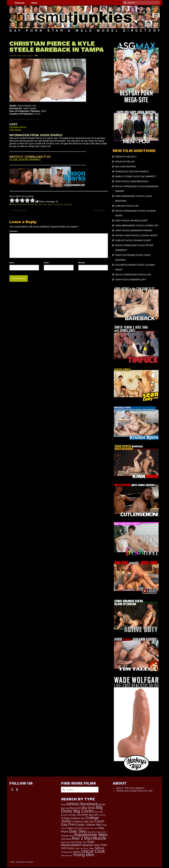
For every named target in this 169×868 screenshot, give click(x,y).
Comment (14, 231)
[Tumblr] (17, 789)
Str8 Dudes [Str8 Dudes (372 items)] (68, 848)
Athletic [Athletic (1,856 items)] (73, 804)
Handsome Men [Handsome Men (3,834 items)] (91, 835)
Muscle (51, 204)
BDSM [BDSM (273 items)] (102, 805)
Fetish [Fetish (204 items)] (87, 828)
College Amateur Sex (19, 204)
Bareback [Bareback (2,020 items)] (89, 804)
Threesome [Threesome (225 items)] (67, 852)
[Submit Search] (125, 3)
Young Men (68, 204)
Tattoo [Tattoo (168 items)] (92, 849)
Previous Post (20, 210)
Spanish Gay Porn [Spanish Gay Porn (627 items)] (95, 845)
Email (47, 263)
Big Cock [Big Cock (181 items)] (65, 808)
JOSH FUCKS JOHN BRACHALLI (132, 181)
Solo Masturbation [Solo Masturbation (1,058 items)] (78, 843)
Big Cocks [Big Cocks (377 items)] (76, 808)
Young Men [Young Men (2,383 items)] (83, 855)
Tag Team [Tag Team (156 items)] (84, 848)
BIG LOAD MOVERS (126, 167)
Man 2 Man (43, 204)
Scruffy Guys (58, 204)
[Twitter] (12, 789)
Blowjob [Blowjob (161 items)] (64, 815)
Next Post (99, 210)
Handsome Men (33, 204)
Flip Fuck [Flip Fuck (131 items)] (94, 828)
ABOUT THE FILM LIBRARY (130, 788)
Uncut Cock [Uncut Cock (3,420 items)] (93, 851)
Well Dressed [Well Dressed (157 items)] (67, 855)
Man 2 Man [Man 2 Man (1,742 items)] (82, 838)
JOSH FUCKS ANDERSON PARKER (134, 230)
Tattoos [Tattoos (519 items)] (100, 848)
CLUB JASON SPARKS (25, 160)
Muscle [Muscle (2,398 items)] (99, 838)
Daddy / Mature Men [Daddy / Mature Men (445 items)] (89, 825)
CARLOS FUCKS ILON (127, 206)
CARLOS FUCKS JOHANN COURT (133, 240)
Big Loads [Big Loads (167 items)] (99, 812)
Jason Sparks (28, 56)
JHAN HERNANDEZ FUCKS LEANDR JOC (137, 226)
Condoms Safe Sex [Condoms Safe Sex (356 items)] (83, 821)
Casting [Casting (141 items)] (102, 815)
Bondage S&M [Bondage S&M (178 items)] (75, 815)
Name (12, 263)
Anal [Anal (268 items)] (63, 805)
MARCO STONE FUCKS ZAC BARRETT (136, 176)
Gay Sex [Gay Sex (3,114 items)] (77, 831)
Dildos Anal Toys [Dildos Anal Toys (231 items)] (75, 828)
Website (82, 263)
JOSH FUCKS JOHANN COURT (131, 221)
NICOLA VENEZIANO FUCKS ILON (133, 275)
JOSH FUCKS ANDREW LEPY (131, 280)
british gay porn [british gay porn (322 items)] (90, 815)
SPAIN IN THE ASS (125, 162)
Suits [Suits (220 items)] (77, 848)
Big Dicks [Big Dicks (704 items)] (89, 808)
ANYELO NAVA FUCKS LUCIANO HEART (136, 235)
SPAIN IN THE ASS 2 (126, 157)
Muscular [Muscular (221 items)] (65, 842)
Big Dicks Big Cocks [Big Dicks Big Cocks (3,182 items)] (82, 809)
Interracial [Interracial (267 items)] (66, 839)
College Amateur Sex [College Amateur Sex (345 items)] (73, 818)
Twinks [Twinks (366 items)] (77, 852)
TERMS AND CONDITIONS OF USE (134, 791)
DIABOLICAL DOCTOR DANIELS (132, 171)
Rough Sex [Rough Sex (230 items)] (81, 842)
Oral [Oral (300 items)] (73, 842)
